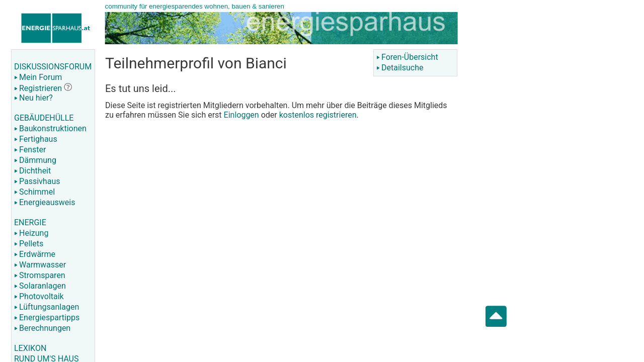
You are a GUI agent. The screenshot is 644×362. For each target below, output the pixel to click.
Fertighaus (36, 139)
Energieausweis (45, 202)
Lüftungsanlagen (47, 307)
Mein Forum (38, 77)
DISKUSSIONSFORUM (53, 67)
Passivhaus (37, 181)
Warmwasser (40, 265)
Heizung (31, 233)
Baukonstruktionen (50, 128)
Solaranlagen (40, 286)
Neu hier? (33, 98)
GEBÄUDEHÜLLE (44, 118)
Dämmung (35, 160)
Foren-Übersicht (407, 57)
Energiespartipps (47, 318)
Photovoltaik (39, 296)
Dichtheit (32, 171)
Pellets (29, 244)
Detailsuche (400, 68)
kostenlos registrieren (318, 115)
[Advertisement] (565, 161)
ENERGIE (30, 222)
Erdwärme (35, 254)
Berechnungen (42, 328)
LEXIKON (30, 348)
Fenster (30, 150)
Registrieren (38, 88)
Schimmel (34, 192)
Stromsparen (40, 275)
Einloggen (242, 115)
